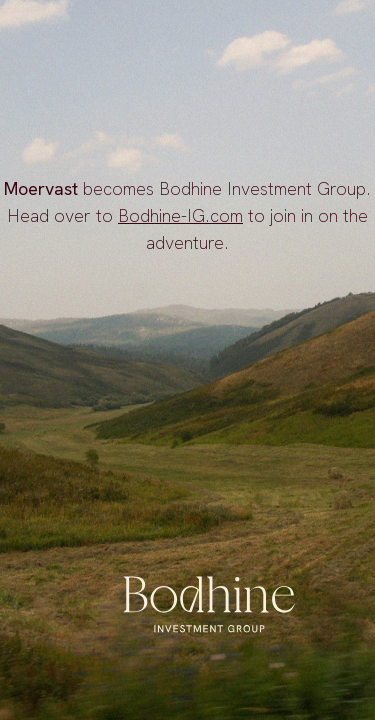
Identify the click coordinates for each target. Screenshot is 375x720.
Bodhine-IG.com (180, 215)
